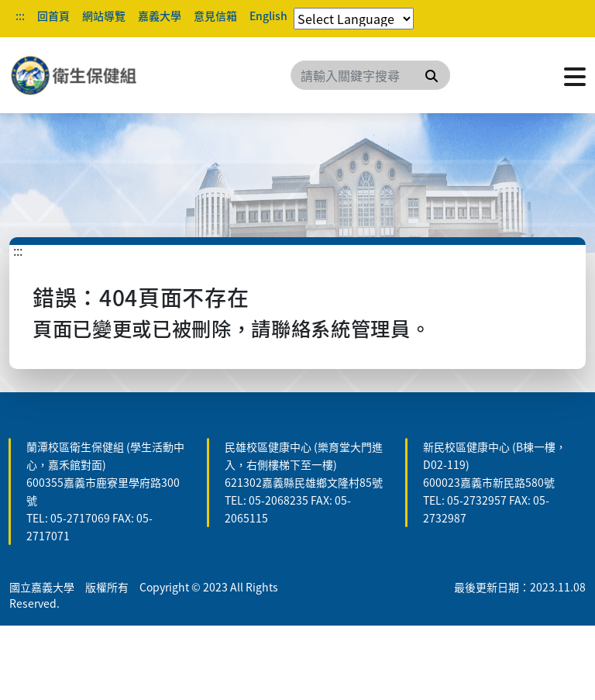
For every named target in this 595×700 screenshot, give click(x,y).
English (268, 16)
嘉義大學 (160, 16)
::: (20, 16)
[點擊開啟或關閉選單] (575, 75)
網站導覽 (104, 16)
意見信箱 (215, 16)
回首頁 (53, 16)
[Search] (370, 75)
